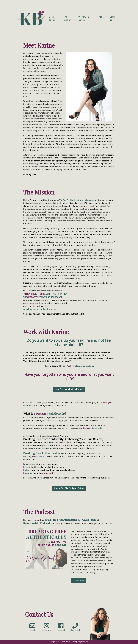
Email (32, 629)
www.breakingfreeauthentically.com (40, 309)
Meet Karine (52, 18)
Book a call (75, 629)
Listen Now (78, 580)
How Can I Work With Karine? (69, 389)
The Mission (67, 18)
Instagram (47, 629)
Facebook (61, 629)
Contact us (113, 18)
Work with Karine (84, 18)
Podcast (103, 17)
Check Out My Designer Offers (69, 488)
